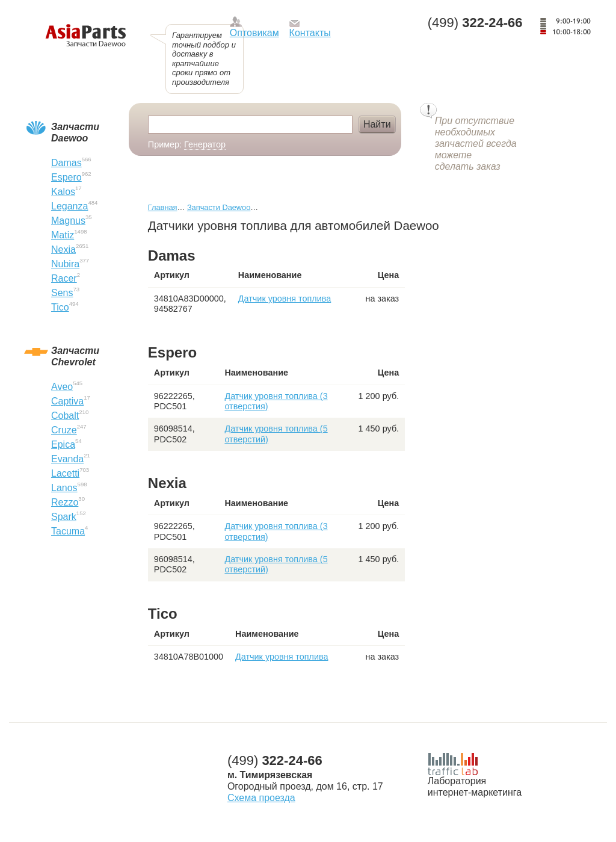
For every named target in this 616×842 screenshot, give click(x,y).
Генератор (205, 144)
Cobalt (65, 416)
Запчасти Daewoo (219, 207)
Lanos (64, 488)
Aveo (62, 387)
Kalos (63, 192)
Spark (64, 517)
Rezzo (65, 502)
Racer (64, 278)
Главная (163, 207)
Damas (66, 163)
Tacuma (68, 531)
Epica (63, 444)
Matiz (63, 235)
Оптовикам (254, 33)
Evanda (67, 459)
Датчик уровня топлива (285, 299)
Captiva (67, 401)
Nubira (65, 264)
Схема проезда (261, 798)
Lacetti (65, 473)
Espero (66, 177)
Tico (60, 307)
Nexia (63, 249)
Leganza (69, 206)
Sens (62, 293)
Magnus (68, 221)
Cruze (64, 430)
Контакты (310, 33)
